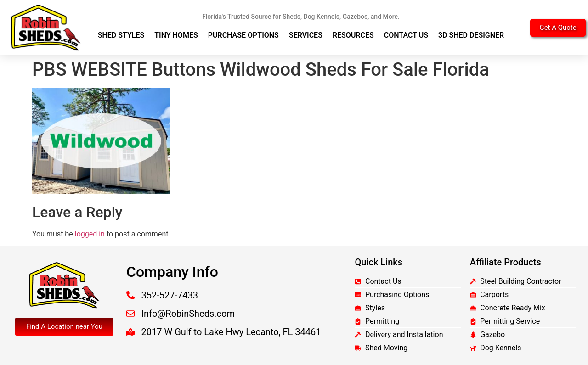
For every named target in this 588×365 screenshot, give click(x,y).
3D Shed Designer (471, 35)
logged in (90, 234)
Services (306, 35)
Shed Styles (121, 35)
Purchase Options (243, 35)
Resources (353, 35)
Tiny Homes (176, 35)
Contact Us (406, 35)
